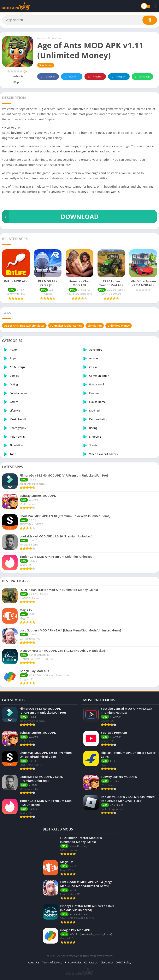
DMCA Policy (123, 962)
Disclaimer (107, 962)
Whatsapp (142, 77)
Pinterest (95, 77)
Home (41, 38)
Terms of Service (52, 962)
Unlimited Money (119, 326)
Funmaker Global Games (66, 326)
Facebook (48, 77)
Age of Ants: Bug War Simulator (24, 326)
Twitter (70, 77)
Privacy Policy (73, 962)
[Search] (79, 20)
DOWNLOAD (50, 217)
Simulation (54, 38)
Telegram (118, 77)
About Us (34, 962)
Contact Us (91, 962)
